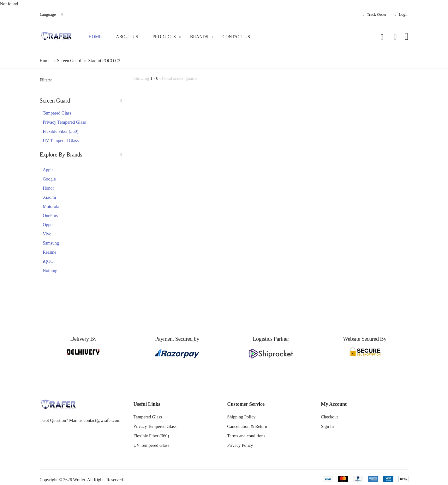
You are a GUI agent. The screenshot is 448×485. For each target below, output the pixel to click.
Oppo (48, 225)
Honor (49, 188)
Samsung (51, 243)
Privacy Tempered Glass (64, 122)
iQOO (48, 261)
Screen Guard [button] (55, 101)
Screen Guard (69, 61)
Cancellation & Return (247, 426)
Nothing (50, 271)
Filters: (46, 80)
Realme (50, 252)
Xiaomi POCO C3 (104, 61)
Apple (48, 170)
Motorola (51, 207)
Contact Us (236, 37)
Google (49, 179)
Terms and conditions (246, 436)
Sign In (328, 426)
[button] (382, 37)
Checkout (330, 417)
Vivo (47, 234)
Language (48, 14)
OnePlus (50, 216)
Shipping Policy (242, 417)
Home (95, 37)
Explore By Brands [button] (61, 155)
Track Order (374, 14)
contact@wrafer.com (102, 420)
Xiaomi (50, 197)
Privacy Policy (240, 445)
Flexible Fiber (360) (61, 131)
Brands (199, 37)
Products (164, 37)
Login (402, 14)
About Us (127, 37)
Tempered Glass (57, 113)
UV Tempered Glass (61, 141)
